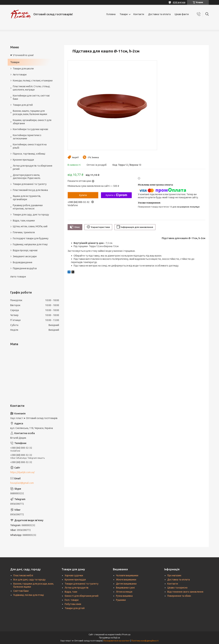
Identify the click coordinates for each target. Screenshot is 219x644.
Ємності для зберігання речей (82, 596)
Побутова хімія (73, 604)
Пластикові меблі (23, 575)
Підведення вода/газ (25, 268)
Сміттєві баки (21, 591)
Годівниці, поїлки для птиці (29, 595)
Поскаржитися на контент (117, 641)
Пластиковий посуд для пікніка (30, 190)
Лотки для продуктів (77, 588)
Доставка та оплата (159, 14)
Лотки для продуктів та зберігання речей (33, 167)
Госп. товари (72, 600)
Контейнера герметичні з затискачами (27, 137)
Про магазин (174, 575)
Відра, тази (71, 592)
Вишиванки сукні (125, 588)
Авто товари (18, 277)
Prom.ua (126, 634)
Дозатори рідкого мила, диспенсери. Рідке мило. (27, 177)
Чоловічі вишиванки (127, 575)
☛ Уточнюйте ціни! (22, 55)
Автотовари (20, 75)
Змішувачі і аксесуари (25, 256)
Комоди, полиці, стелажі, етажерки (33, 81)
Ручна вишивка (124, 596)
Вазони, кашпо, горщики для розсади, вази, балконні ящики (30, 113)
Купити (83, 195)
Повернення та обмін (179, 596)
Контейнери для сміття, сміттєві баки (31, 97)
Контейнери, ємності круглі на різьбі (30, 146)
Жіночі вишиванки (126, 580)
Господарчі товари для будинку (31, 238)
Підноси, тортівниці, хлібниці (29, 154)
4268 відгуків (179, 2)
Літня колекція (124, 592)
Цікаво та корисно (177, 588)
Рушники (121, 600)
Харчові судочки (74, 575)
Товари (124, 14)
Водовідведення (22, 262)
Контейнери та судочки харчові (30, 129)
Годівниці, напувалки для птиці (30, 244)
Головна (111, 14)
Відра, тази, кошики (24, 221)
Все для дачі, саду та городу (29, 580)
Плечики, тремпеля (24, 232)
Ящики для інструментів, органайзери (27, 198)
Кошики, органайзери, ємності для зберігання (32, 122)
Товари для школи (23, 69)
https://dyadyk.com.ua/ (22, 472)
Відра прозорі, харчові (25, 250)
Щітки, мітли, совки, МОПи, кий (30, 226)
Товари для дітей (23, 105)
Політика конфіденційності (145, 641)
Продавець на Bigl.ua (109, 638)
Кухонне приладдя (23, 160)
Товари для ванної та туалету (30, 184)
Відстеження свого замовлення (185, 592)
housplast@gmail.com (22, 483)
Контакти (139, 14)
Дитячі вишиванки (126, 584)
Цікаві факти (182, 14)
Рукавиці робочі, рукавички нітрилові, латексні (28, 207)
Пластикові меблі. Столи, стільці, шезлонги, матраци (31, 88)
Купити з (116, 195)
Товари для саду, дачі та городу (31, 215)
